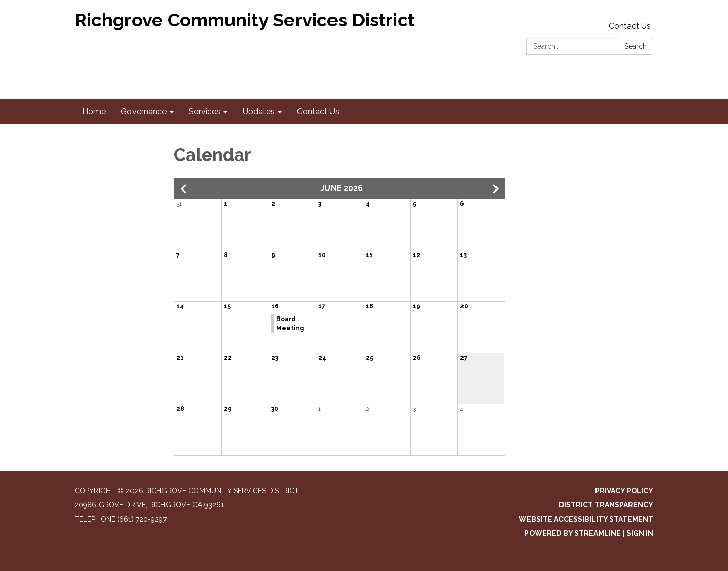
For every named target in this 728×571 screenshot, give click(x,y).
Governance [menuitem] (144, 112)
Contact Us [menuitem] (318, 112)
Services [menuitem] (205, 112)
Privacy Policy (624, 491)
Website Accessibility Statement (586, 519)
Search (636, 46)
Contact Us (630, 26)
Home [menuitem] (94, 112)
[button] (184, 189)
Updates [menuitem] (259, 112)
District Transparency (606, 505)
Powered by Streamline (573, 533)
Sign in (640, 533)
